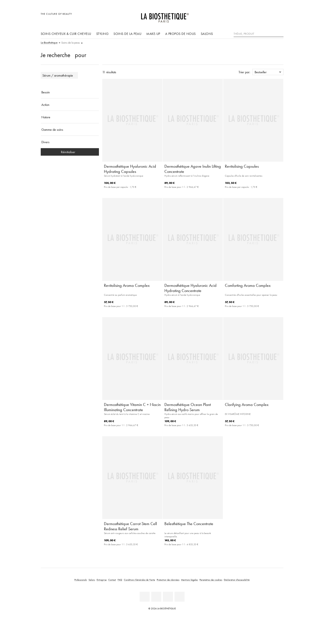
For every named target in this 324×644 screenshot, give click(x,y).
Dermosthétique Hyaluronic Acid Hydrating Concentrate (190, 288)
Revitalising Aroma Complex (127, 285)
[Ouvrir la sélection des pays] (260, 16)
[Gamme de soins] (70, 130)
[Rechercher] (280, 33)
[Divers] (70, 142)
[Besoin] (70, 92)
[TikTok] (180, 597)
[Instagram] (168, 597)
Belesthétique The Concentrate (189, 524)
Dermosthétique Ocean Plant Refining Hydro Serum (188, 407)
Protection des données (168, 580)
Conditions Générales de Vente (139, 580)
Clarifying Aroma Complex (247, 404)
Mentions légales (189, 580)
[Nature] (70, 117)
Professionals (81, 580)
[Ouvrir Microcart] (279, 16)
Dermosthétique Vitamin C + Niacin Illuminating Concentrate (132, 407)
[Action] (70, 105)
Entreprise (102, 580)
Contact (112, 580)
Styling (102, 34)
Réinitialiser (70, 152)
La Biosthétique (49, 43)
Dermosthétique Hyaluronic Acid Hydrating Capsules (130, 169)
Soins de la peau (127, 34)
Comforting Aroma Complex (248, 285)
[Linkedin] (145, 597)
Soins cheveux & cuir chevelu (66, 34)
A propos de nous (180, 34)
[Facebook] (156, 597)
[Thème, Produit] (259, 34)
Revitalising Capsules (242, 166)
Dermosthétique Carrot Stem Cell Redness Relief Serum (130, 526)
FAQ (120, 580)
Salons (207, 34)
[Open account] (270, 16)
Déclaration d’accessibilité (237, 580)
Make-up (153, 34)
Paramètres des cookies (211, 580)
